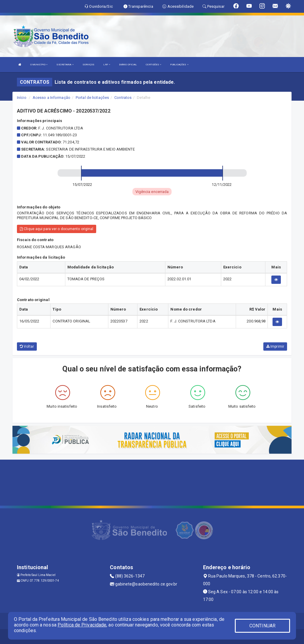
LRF (107, 65)
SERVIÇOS (89, 65)
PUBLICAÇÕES (179, 65)
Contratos (123, 98)
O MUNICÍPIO (39, 65)
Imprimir (275, 346)
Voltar (27, 346)
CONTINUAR (262, 626)
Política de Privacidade (82, 625)
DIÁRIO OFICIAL (128, 65)
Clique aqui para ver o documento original (57, 229)
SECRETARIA (65, 65)
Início (22, 98)
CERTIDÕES (153, 65)
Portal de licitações (92, 98)
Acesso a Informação (52, 98)
